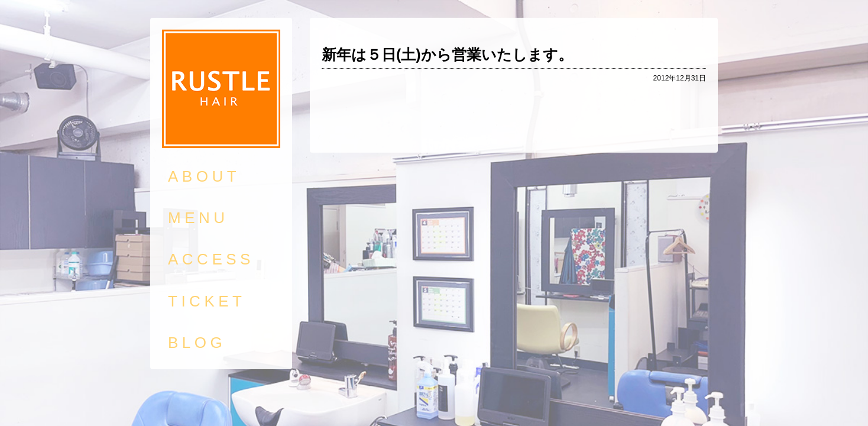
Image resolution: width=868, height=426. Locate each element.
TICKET (207, 301)
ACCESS (211, 259)
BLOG (197, 343)
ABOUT (204, 176)
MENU (198, 218)
